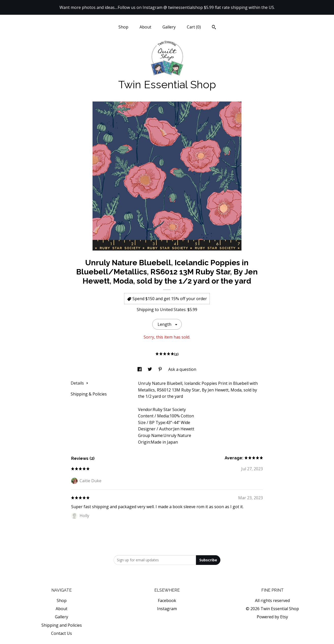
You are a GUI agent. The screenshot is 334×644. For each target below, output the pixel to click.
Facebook (167, 601)
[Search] (214, 28)
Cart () (194, 27)
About (145, 27)
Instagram (167, 609)
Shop (123, 27)
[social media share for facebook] (140, 369)
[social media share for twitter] (150, 369)
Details (79, 383)
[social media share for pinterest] (161, 369)
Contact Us (62, 633)
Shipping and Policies (62, 625)
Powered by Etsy (272, 617)
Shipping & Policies (89, 394)
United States (173, 310)
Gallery (169, 27)
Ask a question (182, 369)
